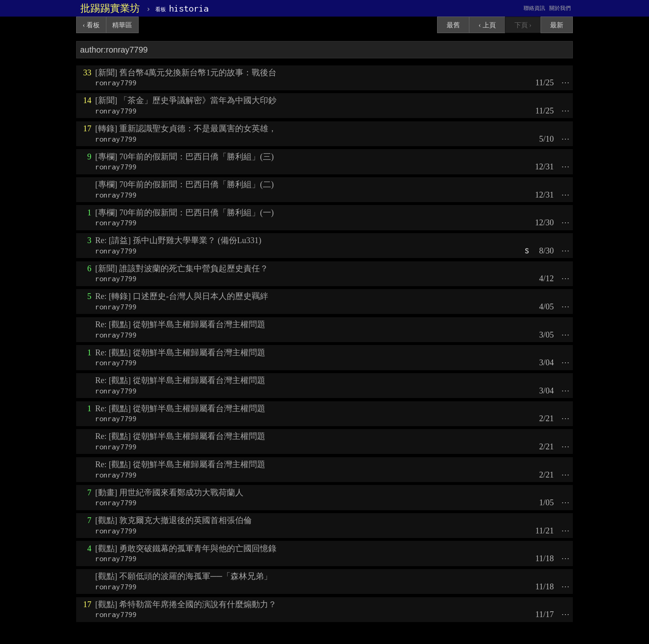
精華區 (122, 25)
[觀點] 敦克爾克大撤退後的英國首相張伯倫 (173, 520)
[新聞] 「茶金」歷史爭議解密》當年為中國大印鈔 (186, 100)
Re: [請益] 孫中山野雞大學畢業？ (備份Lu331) (178, 240)
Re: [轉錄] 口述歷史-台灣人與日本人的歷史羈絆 (182, 296)
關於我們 (560, 8)
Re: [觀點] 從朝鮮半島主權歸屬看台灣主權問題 (180, 324)
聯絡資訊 (534, 8)
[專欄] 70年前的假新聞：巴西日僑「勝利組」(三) (185, 157)
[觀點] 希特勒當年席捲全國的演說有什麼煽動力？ (186, 604)
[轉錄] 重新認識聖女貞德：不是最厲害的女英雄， (186, 128)
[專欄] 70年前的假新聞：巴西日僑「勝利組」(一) (185, 212)
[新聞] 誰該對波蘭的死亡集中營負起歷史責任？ (182, 268)
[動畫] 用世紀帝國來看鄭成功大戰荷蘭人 (169, 492)
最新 (557, 25)
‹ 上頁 (487, 25)
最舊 (453, 25)
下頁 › (523, 25)
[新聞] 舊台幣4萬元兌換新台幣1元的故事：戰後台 (186, 72)
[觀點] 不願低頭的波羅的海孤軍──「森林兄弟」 (184, 576)
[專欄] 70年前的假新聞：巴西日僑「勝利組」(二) (185, 184)
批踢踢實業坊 (110, 8)
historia (182, 8)
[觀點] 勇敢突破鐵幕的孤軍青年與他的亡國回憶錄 (186, 548)
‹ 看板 (91, 25)
